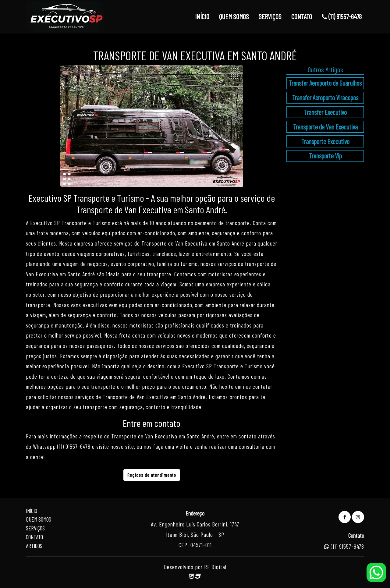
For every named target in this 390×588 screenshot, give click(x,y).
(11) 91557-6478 (342, 16)
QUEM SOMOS (234, 16)
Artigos (34, 546)
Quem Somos (39, 519)
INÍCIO (202, 16)
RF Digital (215, 567)
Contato (34, 537)
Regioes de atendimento (152, 475)
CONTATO (302, 16)
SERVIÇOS (270, 16)
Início (32, 511)
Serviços (35, 528)
